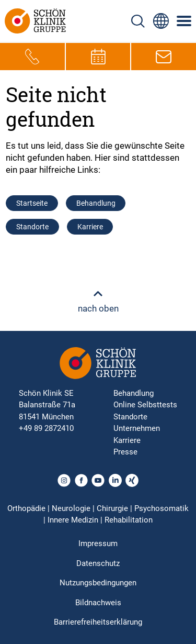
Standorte (32, 227)
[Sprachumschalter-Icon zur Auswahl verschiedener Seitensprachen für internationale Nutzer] (161, 21)
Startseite (32, 203)
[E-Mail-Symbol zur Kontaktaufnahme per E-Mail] (164, 57)
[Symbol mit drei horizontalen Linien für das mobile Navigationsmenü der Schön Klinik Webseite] (185, 21)
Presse (125, 452)
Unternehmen (137, 428)
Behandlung (96, 203)
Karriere (90, 227)
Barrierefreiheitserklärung (98, 622)
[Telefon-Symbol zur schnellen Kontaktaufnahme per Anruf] (32, 57)
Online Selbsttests (145, 405)
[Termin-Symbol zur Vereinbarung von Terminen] (98, 57)
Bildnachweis (98, 603)
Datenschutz (98, 563)
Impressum (98, 543)
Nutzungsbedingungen (98, 583)
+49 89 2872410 (46, 428)
